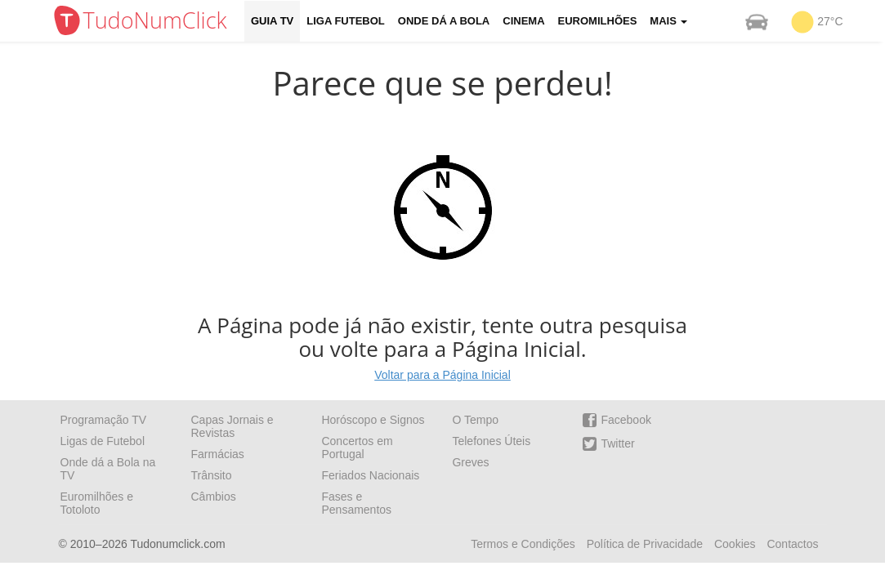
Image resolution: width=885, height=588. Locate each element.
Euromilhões (598, 21)
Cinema (523, 21)
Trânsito (211, 475)
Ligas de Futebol (103, 441)
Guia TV (272, 21)
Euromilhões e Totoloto (97, 503)
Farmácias (217, 454)
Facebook (617, 420)
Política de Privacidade (645, 544)
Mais (668, 21)
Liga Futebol (346, 21)
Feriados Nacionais (370, 475)
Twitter (608, 444)
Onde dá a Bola (444, 21)
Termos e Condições (523, 544)
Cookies (735, 544)
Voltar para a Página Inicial (442, 375)
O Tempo (475, 420)
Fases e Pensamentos (356, 503)
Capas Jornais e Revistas (232, 426)
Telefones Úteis (491, 441)
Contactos (792, 544)
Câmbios (213, 497)
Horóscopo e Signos (373, 420)
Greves (470, 462)
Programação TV (104, 420)
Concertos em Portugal (357, 448)
